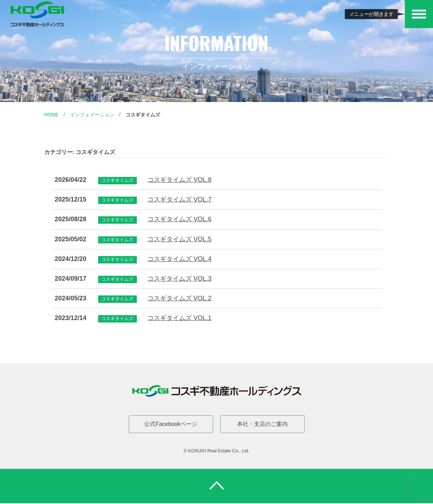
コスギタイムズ (143, 115)
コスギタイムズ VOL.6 (179, 219)
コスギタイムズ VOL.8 (179, 180)
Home (52, 115)
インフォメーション (92, 115)
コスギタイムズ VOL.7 (179, 199)
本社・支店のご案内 (262, 424)
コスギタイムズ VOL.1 (179, 318)
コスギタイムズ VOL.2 (179, 298)
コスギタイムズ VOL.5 (179, 239)
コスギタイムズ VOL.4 (179, 259)
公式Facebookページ (171, 424)
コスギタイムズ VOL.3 (179, 278)
